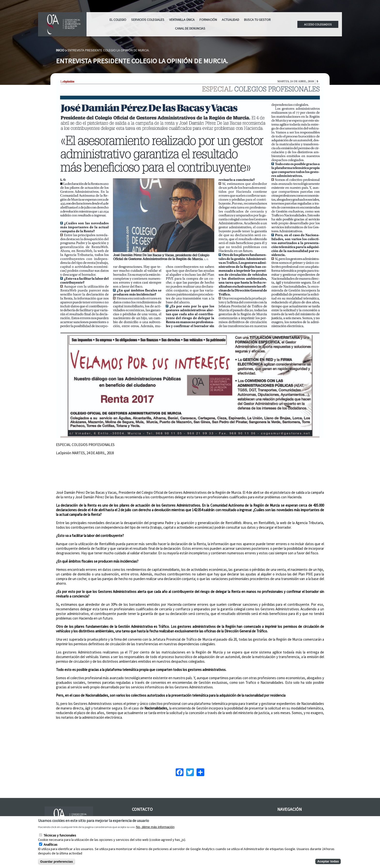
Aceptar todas (328, 861)
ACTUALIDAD (230, 20)
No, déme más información (155, 827)
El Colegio (118, 20)
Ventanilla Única (182, 20)
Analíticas (51, 844)
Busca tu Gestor (257, 20)
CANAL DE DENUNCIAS (190, 28)
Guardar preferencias (57, 862)
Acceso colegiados (318, 24)
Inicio (60, 50)
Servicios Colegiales (148, 20)
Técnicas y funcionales (60, 835)
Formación (208, 20)
